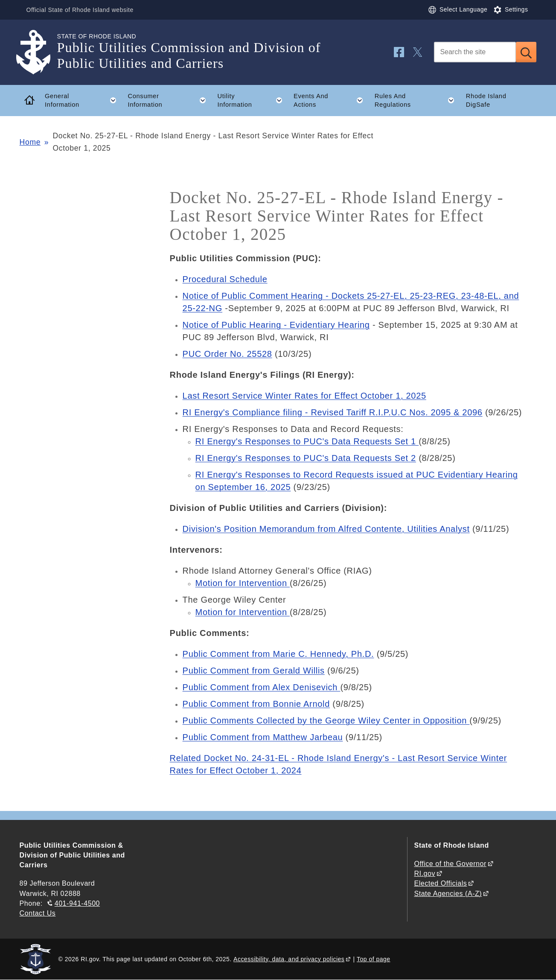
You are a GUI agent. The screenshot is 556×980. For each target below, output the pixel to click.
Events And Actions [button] (331, 100)
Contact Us (38, 913)
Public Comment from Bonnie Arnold (256, 704)
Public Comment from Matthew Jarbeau (263, 737)
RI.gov (425, 874)
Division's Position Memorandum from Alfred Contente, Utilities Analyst (326, 529)
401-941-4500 (77, 903)
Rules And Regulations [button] (417, 100)
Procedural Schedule (225, 279)
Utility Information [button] (253, 100)
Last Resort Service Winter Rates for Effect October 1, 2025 (304, 396)
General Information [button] (83, 100)
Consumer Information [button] (170, 100)
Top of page (374, 959)
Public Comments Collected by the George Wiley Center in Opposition (326, 720)
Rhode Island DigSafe (486, 101)
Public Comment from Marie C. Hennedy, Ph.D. (278, 654)
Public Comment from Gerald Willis (254, 671)
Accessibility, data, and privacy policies (289, 959)
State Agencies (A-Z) (448, 894)
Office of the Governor (450, 864)
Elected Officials (440, 883)
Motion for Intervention (243, 583)
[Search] (475, 52)
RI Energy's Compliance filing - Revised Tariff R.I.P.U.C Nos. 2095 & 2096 (333, 412)
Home (30, 142)
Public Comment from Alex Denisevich (262, 687)
